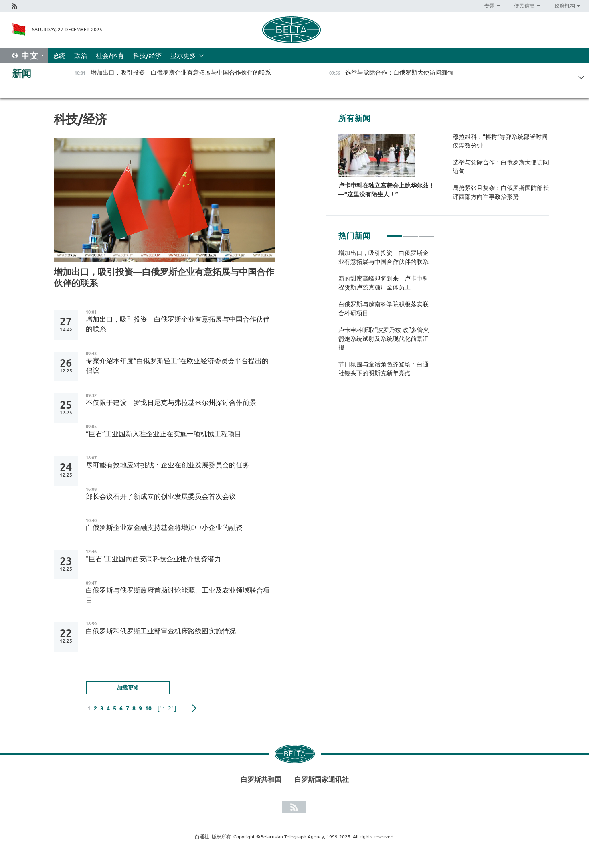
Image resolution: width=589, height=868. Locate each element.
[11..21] (167, 708)
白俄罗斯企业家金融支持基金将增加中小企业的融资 (164, 527)
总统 (59, 55)
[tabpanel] (386, 317)
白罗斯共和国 (261, 779)
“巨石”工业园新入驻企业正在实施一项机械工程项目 (164, 434)
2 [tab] (410, 233)
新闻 (22, 74)
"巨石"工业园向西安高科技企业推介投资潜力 (153, 559)
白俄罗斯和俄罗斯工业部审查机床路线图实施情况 (161, 631)
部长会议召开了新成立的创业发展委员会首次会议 (161, 496)
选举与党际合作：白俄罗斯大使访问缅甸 (501, 167)
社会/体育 (110, 55)
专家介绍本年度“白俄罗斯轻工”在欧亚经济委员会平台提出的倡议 (177, 365)
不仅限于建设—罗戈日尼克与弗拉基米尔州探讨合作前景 (171, 402)
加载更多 (128, 688)
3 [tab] (426, 233)
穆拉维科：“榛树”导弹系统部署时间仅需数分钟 (500, 141)
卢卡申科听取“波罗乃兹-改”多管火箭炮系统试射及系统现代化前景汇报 (384, 339)
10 (148, 708)
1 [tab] (394, 233)
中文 (30, 56)
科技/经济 (147, 55)
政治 (81, 55)
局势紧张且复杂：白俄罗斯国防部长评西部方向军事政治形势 (501, 192)
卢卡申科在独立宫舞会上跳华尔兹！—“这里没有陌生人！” (387, 190)
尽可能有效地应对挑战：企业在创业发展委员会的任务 (168, 465)
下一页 (194, 708)
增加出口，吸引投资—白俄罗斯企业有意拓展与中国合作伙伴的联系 (164, 277)
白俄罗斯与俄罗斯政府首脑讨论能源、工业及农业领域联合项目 (178, 595)
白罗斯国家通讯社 (322, 779)
